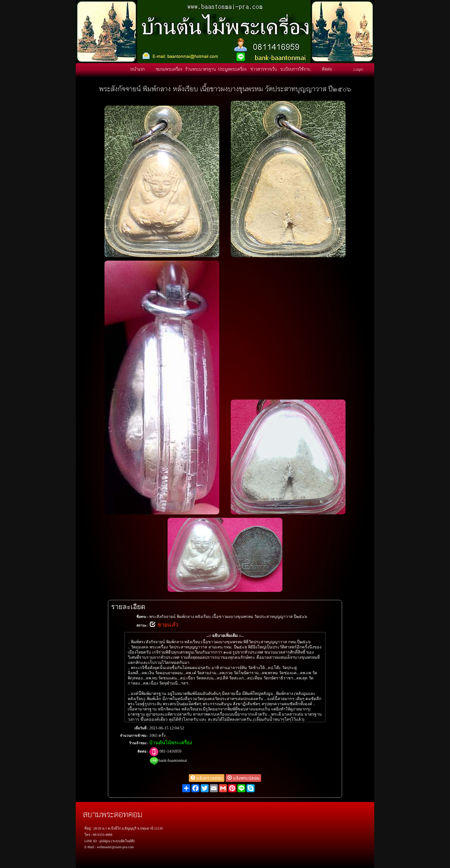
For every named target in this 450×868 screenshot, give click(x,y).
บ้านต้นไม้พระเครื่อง (171, 743)
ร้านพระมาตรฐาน (201, 69)
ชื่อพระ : (142, 617)
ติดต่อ (327, 69)
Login (358, 69)
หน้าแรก (137, 69)
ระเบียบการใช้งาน (295, 69)
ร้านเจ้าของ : (139, 743)
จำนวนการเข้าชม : (134, 736)
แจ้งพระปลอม (243, 778)
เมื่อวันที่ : (141, 728)
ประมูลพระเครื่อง (232, 69)
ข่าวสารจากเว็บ (264, 69)
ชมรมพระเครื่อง (169, 69)
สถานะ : (142, 625)
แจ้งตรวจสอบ (207, 778)
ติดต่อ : (143, 751)
